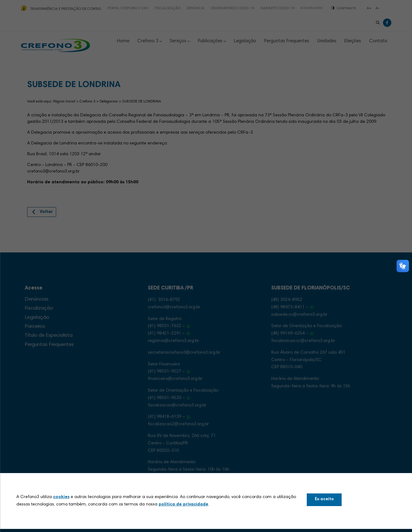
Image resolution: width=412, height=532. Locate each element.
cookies (61, 497)
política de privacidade (183, 505)
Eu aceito (324, 499)
